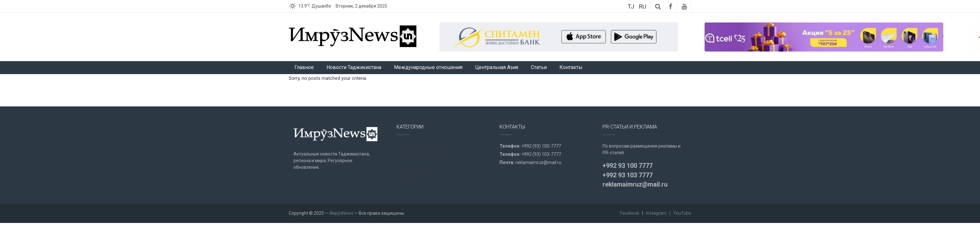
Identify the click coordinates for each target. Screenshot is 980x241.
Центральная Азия (497, 67)
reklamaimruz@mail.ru (538, 162)
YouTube (682, 213)
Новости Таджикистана (354, 67)
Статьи (539, 67)
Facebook (630, 213)
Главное (304, 67)
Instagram (656, 213)
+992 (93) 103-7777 (541, 154)
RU (642, 6)
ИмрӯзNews (341, 213)
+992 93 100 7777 (628, 166)
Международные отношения (428, 67)
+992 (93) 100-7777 (541, 146)
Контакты (571, 67)
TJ (631, 6)
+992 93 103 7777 (628, 175)
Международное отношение (426, 157)
